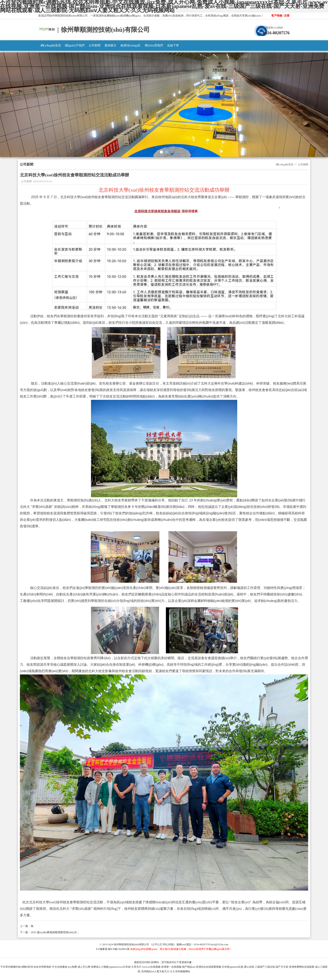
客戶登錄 (277, 16)
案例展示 (110, 45)
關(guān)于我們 (75, 45)
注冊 (287, 16)
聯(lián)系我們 (154, 45)
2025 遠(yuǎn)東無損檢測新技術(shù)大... (55, 932)
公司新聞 (95, 45)
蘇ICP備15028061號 (119, 949)
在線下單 (173, 45)
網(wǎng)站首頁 (51, 45)
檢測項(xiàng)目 (131, 45)
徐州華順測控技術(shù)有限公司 (131, 944)
